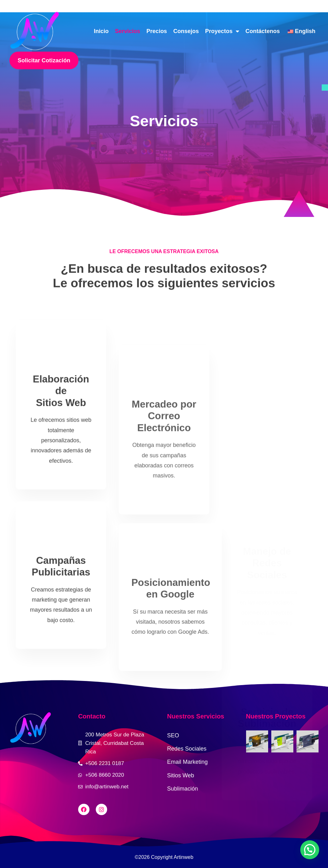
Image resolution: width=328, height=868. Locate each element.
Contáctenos (263, 31)
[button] (310, 850)
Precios (157, 31)
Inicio (101, 31)
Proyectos (222, 31)
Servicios (128, 31)
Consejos (186, 31)
